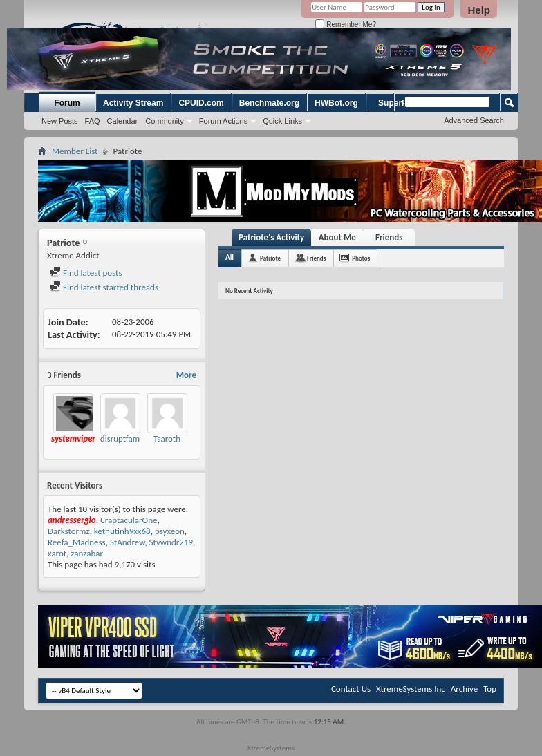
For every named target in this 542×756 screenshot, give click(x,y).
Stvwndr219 (171, 542)
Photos (361, 258)
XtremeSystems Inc (411, 689)
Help (479, 10)
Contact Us (351, 689)
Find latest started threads (104, 287)
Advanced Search (474, 120)
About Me (337, 237)
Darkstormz (69, 531)
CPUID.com (201, 103)
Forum (67, 103)
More (186, 375)
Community (165, 121)
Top (490, 689)
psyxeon (170, 531)
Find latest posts (86, 273)
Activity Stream (133, 103)
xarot (57, 553)
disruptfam (120, 438)
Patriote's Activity (271, 237)
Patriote (270, 258)
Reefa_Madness (77, 542)
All (230, 257)
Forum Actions (223, 121)
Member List (75, 151)
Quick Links (282, 121)
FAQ (93, 121)
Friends (389, 237)
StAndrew (127, 542)
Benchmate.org (269, 103)
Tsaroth (167, 438)
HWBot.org (336, 103)
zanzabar (87, 553)
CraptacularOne (129, 520)
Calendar (123, 121)
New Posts (60, 121)
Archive (464, 689)
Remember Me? (345, 25)
